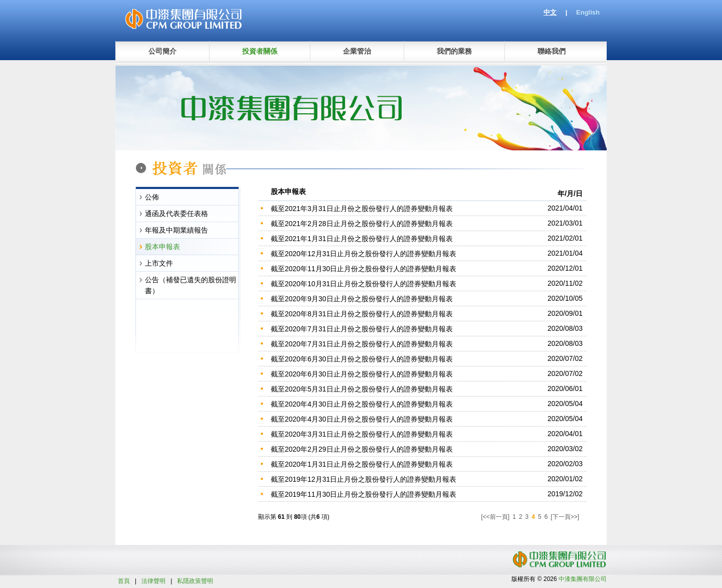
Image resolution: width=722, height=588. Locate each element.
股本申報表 (162, 247)
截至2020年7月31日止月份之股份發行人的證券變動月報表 (362, 329)
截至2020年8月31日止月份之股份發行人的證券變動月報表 (362, 314)
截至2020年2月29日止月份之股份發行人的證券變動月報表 (362, 449)
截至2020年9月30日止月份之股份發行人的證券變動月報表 (362, 299)
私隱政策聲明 (195, 581)
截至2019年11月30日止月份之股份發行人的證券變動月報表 (364, 494)
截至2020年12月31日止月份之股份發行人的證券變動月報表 (364, 254)
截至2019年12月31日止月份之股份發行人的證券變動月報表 (364, 479)
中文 (550, 12)
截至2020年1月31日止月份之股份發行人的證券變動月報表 (362, 464)
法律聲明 (153, 581)
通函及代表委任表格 (176, 214)
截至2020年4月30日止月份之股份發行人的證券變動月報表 (362, 404)
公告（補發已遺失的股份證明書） (191, 285)
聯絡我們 (552, 51)
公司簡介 (162, 51)
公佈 (152, 197)
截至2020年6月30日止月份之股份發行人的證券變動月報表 (362, 359)
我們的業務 (454, 51)
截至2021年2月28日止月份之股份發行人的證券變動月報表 (362, 224)
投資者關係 (260, 51)
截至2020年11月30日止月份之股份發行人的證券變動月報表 (364, 269)
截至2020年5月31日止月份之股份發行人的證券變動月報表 (362, 389)
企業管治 (357, 51)
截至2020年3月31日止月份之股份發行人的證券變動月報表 (362, 434)
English (588, 12)
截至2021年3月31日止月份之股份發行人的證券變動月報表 (362, 209)
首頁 (124, 581)
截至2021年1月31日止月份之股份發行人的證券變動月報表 (362, 239)
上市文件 (159, 263)
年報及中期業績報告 (176, 230)
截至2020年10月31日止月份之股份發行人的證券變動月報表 (364, 284)
